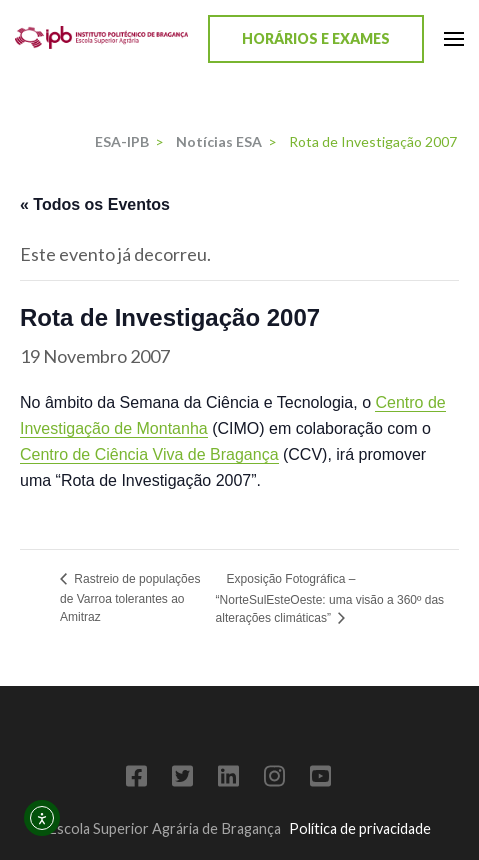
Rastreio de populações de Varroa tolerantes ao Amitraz (130, 598)
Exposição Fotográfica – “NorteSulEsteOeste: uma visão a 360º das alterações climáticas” (330, 598)
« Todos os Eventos (95, 204)
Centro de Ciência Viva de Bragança (149, 454)
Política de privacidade (360, 828)
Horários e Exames (316, 38)
